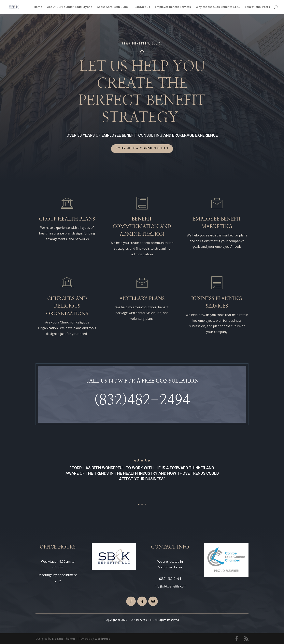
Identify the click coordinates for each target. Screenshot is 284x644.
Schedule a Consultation (142, 148)
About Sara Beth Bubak (113, 7)
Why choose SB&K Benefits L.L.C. (218, 7)
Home (38, 7)
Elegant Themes (64, 639)
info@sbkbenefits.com (170, 586)
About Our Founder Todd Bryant (70, 7)
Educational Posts (257, 7)
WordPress (102, 639)
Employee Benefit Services (173, 7)
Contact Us (142, 7)
